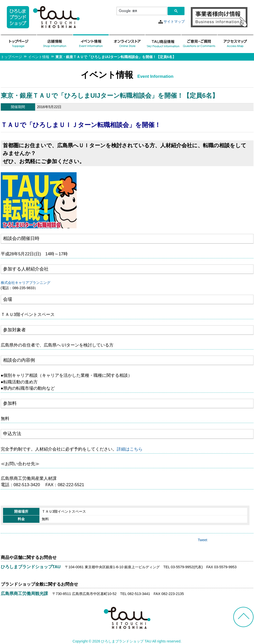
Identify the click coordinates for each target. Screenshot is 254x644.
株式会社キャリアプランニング (26, 283)
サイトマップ (174, 21)
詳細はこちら (130, 449)
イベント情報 (39, 57)
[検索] (141, 11)
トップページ (11, 57)
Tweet (203, 540)
